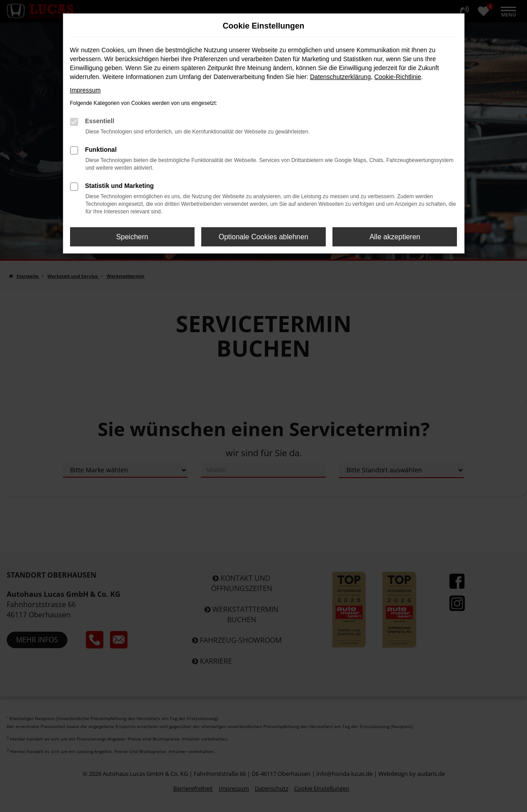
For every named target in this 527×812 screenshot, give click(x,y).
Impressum (85, 90)
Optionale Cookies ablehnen (263, 237)
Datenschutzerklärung (340, 77)
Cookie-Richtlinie (398, 77)
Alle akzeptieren (395, 237)
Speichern (132, 237)
